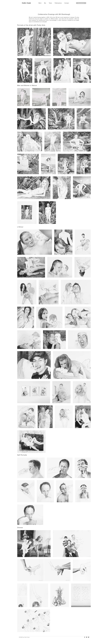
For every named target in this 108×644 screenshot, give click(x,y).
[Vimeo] (89, 637)
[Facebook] (85, 637)
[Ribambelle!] (81, 3)
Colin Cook (26, 3)
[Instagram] (87, 637)
